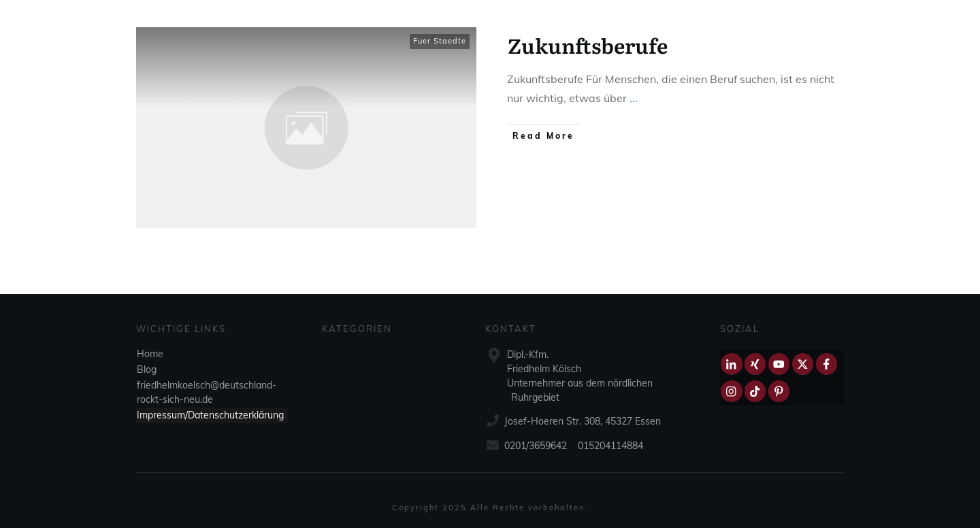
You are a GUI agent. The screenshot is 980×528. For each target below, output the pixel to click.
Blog (147, 369)
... (634, 98)
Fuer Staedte (440, 41)
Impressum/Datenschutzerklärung (210, 415)
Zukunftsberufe (588, 45)
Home (150, 354)
